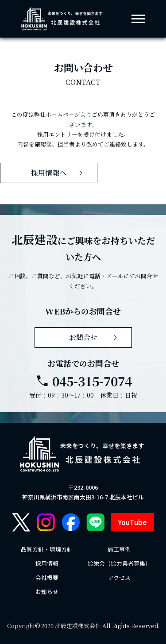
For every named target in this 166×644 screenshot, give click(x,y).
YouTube (133, 522)
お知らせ (47, 592)
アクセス (119, 577)
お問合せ (95, 337)
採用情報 (47, 563)
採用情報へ (59, 173)
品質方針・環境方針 (47, 549)
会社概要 (47, 577)
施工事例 (119, 549)
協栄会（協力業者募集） (119, 563)
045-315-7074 (83, 381)
